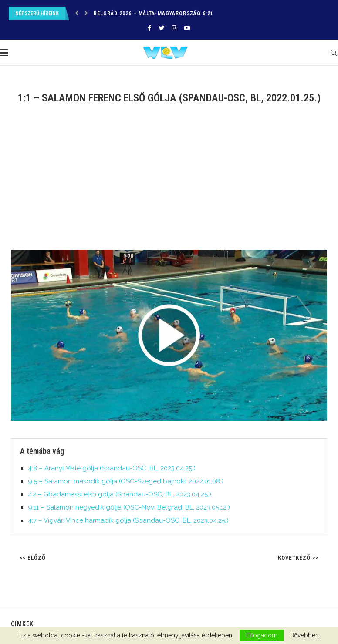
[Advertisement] (169, 182)
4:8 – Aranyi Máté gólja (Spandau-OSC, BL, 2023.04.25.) (112, 468)
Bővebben (304, 635)
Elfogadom (262, 635)
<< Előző (33, 558)
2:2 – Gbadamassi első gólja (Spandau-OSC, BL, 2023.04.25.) (120, 494)
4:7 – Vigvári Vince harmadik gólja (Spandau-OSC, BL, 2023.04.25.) (128, 520)
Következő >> (298, 558)
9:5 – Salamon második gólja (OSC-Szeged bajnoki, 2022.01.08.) (126, 481)
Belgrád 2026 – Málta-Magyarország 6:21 (154, 13)
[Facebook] (149, 28)
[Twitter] (161, 28)
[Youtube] (187, 28)
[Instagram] (174, 28)
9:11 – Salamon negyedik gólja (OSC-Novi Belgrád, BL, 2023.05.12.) (129, 507)
